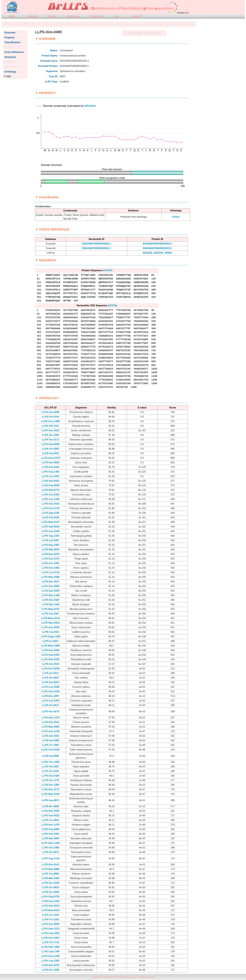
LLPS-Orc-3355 (50, 970)
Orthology (10, 72)
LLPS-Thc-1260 (51, 762)
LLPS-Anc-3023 (50, 430)
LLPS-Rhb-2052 (50, 659)
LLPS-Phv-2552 (50, 811)
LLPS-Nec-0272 (50, 789)
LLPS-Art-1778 (50, 780)
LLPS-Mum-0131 (50, 618)
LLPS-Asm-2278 (50, 458)
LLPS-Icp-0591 (50, 453)
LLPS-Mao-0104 (50, 794)
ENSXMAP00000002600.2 (157, 244)
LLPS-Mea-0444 (50, 623)
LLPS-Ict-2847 (50, 641)
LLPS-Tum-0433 (51, 750)
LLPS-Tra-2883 (50, 874)
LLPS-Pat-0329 (50, 467)
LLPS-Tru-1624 (50, 820)
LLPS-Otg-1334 (50, 513)
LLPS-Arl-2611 (50, 705)
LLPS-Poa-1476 (50, 559)
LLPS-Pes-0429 (51, 650)
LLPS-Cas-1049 (50, 531)
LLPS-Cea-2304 (50, 495)
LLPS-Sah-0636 (50, 527)
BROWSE (33, 16)
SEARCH (52, 16)
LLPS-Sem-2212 (50, 929)
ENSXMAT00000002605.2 (97, 244)
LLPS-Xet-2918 (50, 664)
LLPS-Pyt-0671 (50, 852)
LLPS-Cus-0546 (50, 687)
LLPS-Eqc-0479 (50, 554)
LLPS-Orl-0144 (50, 417)
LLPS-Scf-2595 (50, 449)
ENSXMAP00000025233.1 (157, 248)
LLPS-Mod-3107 (50, 522)
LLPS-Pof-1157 (50, 426)
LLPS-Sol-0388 (50, 740)
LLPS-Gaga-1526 (50, 637)
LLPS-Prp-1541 (50, 722)
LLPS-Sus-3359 (50, 591)
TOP (8, 77)
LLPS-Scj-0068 (50, 756)
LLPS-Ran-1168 (50, 595)
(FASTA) (108, 270)
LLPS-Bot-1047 (51, 582)
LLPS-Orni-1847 (50, 938)
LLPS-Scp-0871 (50, 800)
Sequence (9, 57)
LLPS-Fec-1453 (50, 563)
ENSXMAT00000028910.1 (97, 248)
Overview (9, 33)
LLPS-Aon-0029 (50, 627)
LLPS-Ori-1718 (50, 942)
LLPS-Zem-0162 (50, 691)
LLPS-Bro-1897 (50, 696)
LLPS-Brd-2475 (50, 965)
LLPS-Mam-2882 (51, 646)
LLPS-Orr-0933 (50, 887)
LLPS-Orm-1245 (50, 956)
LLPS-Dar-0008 (50, 463)
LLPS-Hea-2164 (50, 901)
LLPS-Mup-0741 (50, 609)
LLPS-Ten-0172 (50, 440)
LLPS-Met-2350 (50, 878)
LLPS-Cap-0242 (50, 933)
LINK (117, 16)
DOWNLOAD (73, 16)
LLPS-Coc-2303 (50, 701)
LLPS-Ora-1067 (50, 614)
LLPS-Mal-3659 (50, 550)
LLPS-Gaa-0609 (50, 444)
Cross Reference (13, 52)
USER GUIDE (97, 16)
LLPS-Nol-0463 (50, 481)
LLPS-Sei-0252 (50, 682)
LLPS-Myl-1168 (50, 604)
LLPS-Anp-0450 (50, 655)
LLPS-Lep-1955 (51, 961)
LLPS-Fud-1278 (50, 508)
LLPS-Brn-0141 (50, 865)
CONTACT (137, 16)
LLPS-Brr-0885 (50, 806)
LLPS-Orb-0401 (51, 834)
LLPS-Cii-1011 (51, 673)
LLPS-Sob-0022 (50, 816)
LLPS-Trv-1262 (50, 919)
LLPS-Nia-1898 (50, 838)
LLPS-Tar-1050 (50, 435)
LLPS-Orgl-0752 (50, 897)
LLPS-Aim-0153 (50, 504)
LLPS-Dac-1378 (50, 718)
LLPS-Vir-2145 (50, 771)
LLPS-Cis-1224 (50, 915)
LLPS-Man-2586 (50, 577)
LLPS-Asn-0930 (50, 924)
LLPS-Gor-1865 (51, 848)
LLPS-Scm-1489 (50, 421)
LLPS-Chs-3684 (50, 586)
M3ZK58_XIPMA (163, 253)
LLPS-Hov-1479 (50, 825)
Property (9, 37)
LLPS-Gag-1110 (50, 858)
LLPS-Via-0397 (50, 767)
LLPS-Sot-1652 (50, 736)
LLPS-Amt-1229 (50, 731)
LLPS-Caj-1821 (50, 632)
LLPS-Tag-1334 (50, 536)
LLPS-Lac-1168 (50, 499)
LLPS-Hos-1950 (50, 568)
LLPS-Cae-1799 (50, 952)
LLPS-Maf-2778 (50, 490)
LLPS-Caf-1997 (50, 540)
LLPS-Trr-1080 (50, 745)
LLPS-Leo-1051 (51, 476)
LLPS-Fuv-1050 (51, 883)
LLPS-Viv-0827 (50, 678)
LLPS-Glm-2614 (50, 906)
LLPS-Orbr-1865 (50, 947)
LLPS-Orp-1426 (51, 776)
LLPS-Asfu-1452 (50, 843)
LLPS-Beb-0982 (50, 869)
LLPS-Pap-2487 (50, 545)
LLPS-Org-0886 (51, 829)
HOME (11, 16)
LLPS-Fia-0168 (50, 517)
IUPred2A (90, 106)
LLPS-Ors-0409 (50, 892)
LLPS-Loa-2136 (51, 572)
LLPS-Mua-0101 (50, 910)
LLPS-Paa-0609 (51, 485)
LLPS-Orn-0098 (51, 412)
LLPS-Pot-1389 (50, 785)
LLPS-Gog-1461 (50, 472)
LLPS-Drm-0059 (50, 669)
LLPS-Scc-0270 (51, 711)
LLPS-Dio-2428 (50, 600)
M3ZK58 (148, 253)
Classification (12, 42)
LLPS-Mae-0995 (50, 727)
